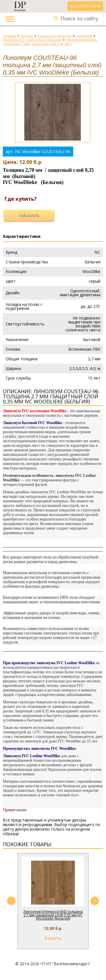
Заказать (29, 216)
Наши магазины (85, 6)
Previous (11, 901)
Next (95, 901)
